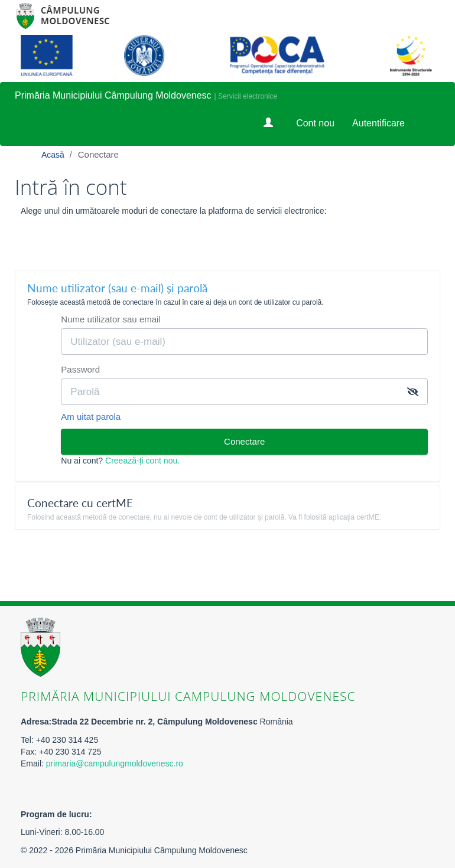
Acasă (54, 155)
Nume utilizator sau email (110, 319)
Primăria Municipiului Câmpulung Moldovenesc (113, 95)
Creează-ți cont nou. (142, 461)
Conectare (98, 154)
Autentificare (378, 123)
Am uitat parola (91, 417)
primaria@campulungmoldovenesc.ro (115, 763)
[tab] (227, 292)
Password (80, 369)
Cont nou (315, 123)
